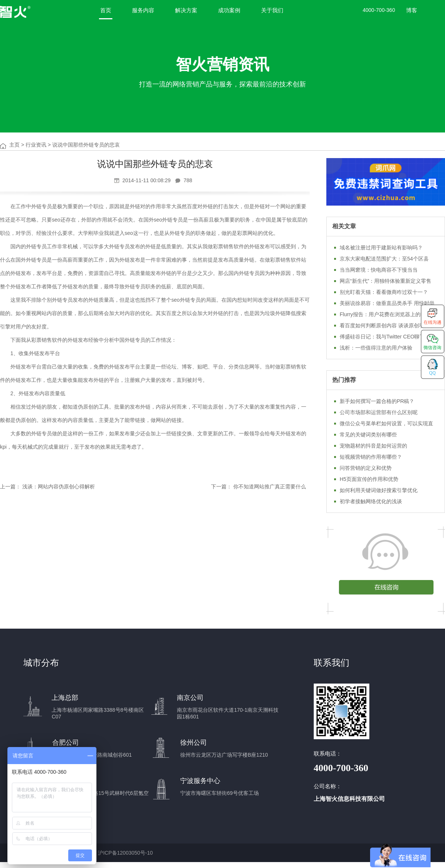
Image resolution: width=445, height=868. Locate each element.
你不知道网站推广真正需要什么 (270, 487)
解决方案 (186, 10)
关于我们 (272, 10)
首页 (106, 10)
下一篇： (221, 487)
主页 (14, 145)
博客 (412, 10)
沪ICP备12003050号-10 (125, 853)
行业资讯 (36, 145)
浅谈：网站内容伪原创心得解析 (59, 487)
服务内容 (143, 10)
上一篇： (10, 487)
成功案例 (229, 10)
